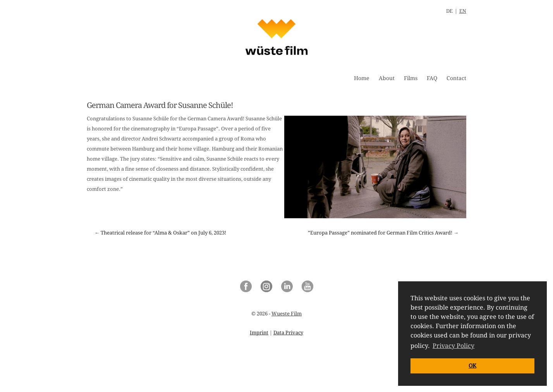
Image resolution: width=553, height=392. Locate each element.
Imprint (259, 333)
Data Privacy (288, 333)
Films (411, 78)
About (387, 78)
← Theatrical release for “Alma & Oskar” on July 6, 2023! (160, 233)
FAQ (432, 78)
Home (362, 78)
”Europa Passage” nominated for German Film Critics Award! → (383, 233)
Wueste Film (287, 314)
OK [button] (472, 366)
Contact (456, 78)
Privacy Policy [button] (453, 346)
